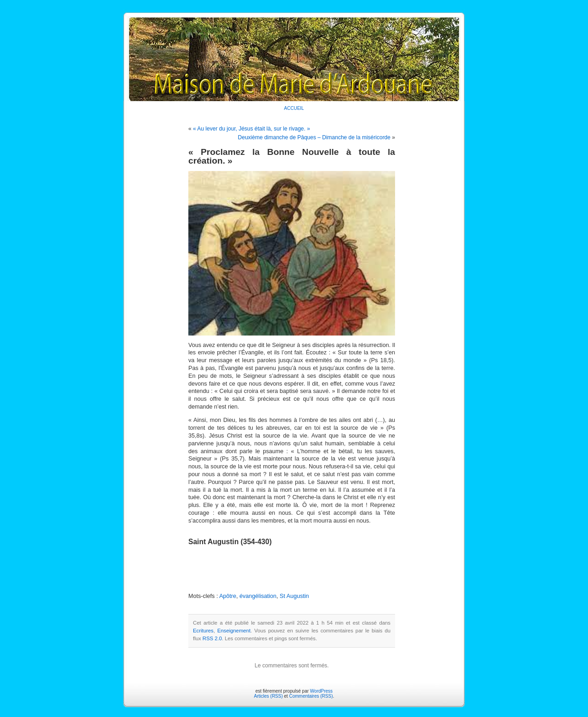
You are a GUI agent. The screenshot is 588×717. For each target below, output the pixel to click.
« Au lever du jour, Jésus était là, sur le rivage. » (252, 129)
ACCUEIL (294, 108)
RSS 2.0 (212, 638)
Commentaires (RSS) (311, 696)
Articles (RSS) (269, 696)
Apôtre (228, 596)
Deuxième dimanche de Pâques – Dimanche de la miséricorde (314, 137)
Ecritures (203, 631)
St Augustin (294, 596)
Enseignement (234, 631)
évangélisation (258, 596)
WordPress (321, 691)
